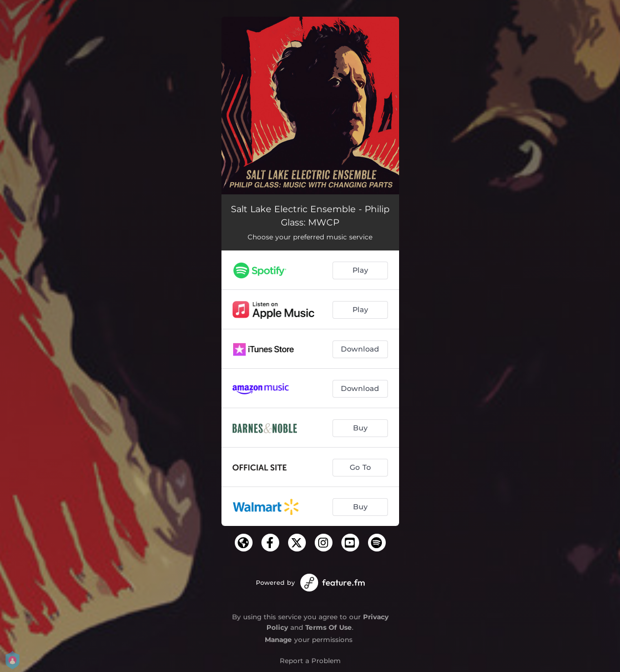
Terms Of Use (329, 627)
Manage (278, 640)
